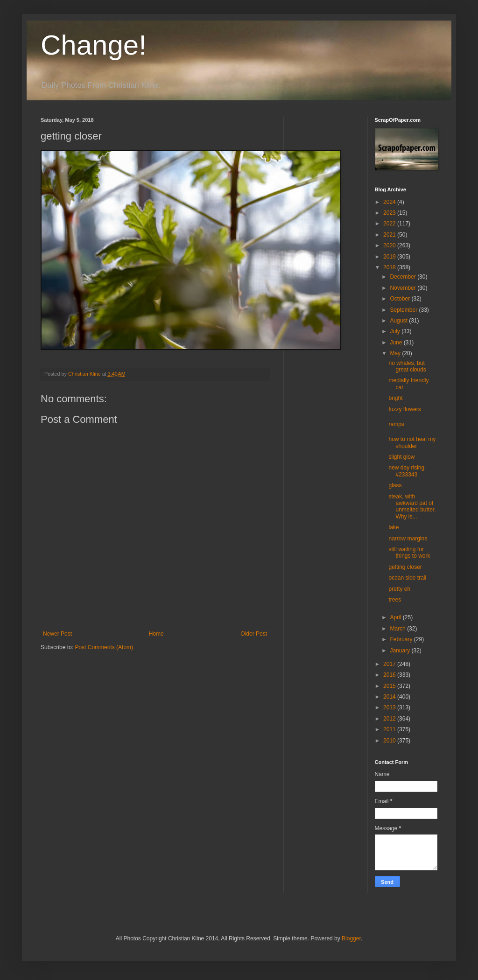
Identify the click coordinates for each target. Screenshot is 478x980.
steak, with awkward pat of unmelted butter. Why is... (412, 507)
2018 (390, 267)
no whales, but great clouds (407, 366)
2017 (390, 664)
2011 (390, 729)
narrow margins (408, 539)
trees (395, 600)
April (396, 617)
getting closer (405, 567)
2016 (390, 675)
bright (395, 398)
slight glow (401, 457)
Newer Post (57, 634)
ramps (396, 424)
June (397, 343)
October (401, 299)
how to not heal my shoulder (412, 442)
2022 (390, 224)
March (398, 629)
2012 (390, 719)
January (401, 651)
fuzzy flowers (404, 409)
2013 (390, 707)
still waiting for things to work (409, 553)
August (399, 321)
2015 (390, 686)
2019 (390, 257)
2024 (390, 202)
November (404, 288)
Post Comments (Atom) (104, 647)
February (402, 639)
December (404, 277)
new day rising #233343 (406, 471)
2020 (390, 245)
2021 (390, 235)
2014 (390, 697)
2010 (390, 741)
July (396, 331)
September (404, 310)
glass (395, 485)
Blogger (351, 938)
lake (394, 527)
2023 (390, 213)
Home (156, 634)
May (396, 353)
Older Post (254, 634)
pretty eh (399, 589)
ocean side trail (407, 578)
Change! (94, 45)
